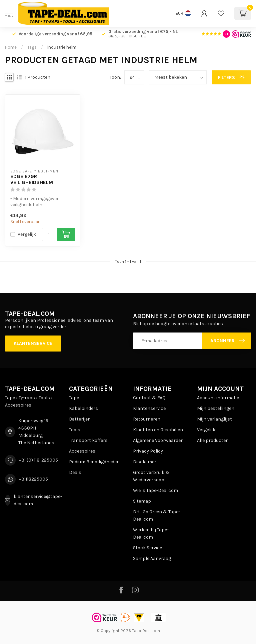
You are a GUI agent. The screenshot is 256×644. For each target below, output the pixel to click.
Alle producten (213, 440)
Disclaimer (145, 462)
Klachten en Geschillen (158, 430)
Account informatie (218, 398)
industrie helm (62, 47)
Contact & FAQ (149, 398)
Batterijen (80, 419)
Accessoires (82, 451)
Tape (74, 398)
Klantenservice (33, 343)
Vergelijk (27, 234)
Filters (231, 78)
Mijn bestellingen (216, 408)
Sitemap (142, 501)
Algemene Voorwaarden (158, 440)
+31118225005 (33, 479)
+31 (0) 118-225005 (38, 460)
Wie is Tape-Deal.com (155, 490)
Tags (32, 47)
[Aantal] (49, 234)
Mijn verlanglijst (214, 419)
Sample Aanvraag (152, 558)
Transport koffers (88, 440)
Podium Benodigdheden (94, 462)
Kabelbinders (83, 408)
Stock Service (147, 548)
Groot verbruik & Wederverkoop (151, 476)
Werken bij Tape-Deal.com (151, 533)
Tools (75, 430)
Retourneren (147, 419)
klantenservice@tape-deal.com (38, 500)
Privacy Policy (148, 451)
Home (11, 47)
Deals (75, 472)
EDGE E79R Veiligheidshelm (32, 179)
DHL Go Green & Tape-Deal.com (156, 515)
